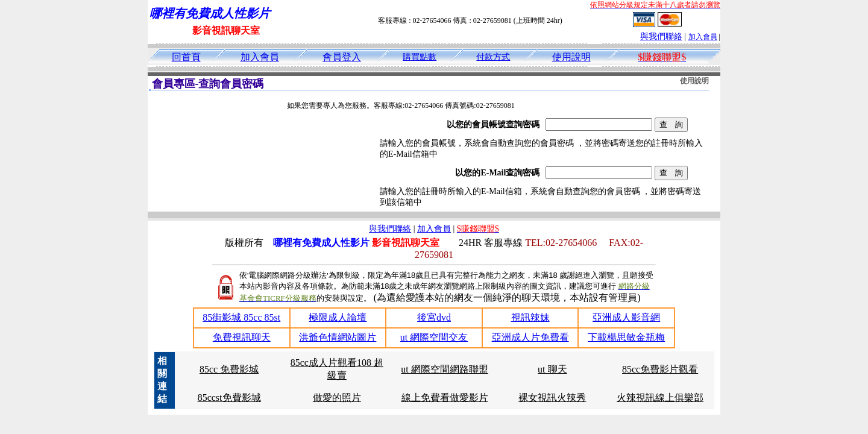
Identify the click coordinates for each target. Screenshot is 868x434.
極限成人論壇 (338, 317)
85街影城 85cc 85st (241, 317)
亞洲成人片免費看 (530, 337)
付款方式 (493, 57)
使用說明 (571, 57)
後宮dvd (434, 317)
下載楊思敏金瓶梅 (626, 337)
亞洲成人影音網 (626, 317)
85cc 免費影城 (229, 369)
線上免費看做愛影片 (445, 398)
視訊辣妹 (530, 317)
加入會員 (703, 37)
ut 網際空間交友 (434, 337)
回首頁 (186, 57)
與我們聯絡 (661, 36)
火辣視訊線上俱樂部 (660, 398)
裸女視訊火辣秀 (552, 398)
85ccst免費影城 (229, 398)
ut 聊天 (552, 369)
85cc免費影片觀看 (660, 369)
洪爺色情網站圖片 (338, 337)
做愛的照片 (337, 398)
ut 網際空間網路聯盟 (444, 369)
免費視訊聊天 (242, 337)
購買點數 (420, 57)
